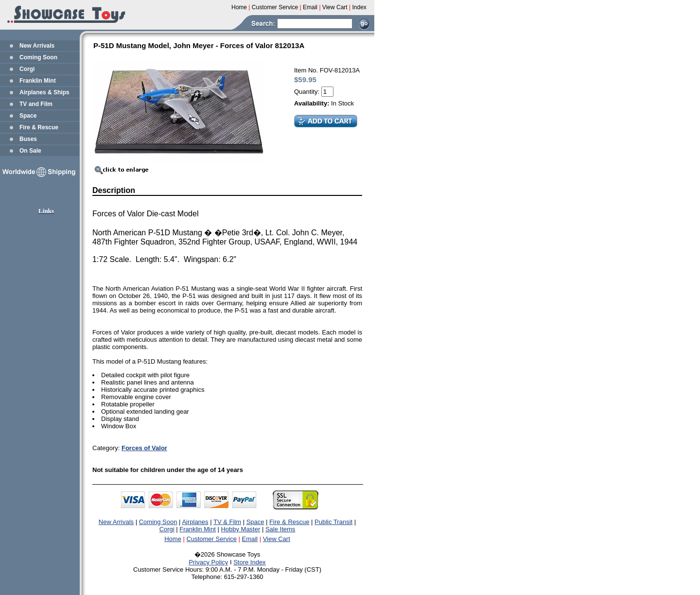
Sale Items (280, 529)
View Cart (277, 539)
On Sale (30, 151)
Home (173, 539)
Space (28, 116)
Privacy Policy (208, 562)
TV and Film (36, 104)
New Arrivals (37, 46)
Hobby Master (240, 529)
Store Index (250, 562)
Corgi (27, 69)
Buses (28, 139)
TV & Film (227, 522)
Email (250, 539)
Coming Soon (38, 57)
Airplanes (195, 522)
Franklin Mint (38, 81)
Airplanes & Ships (44, 92)
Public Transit (333, 522)
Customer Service (212, 539)
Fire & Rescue (39, 127)
